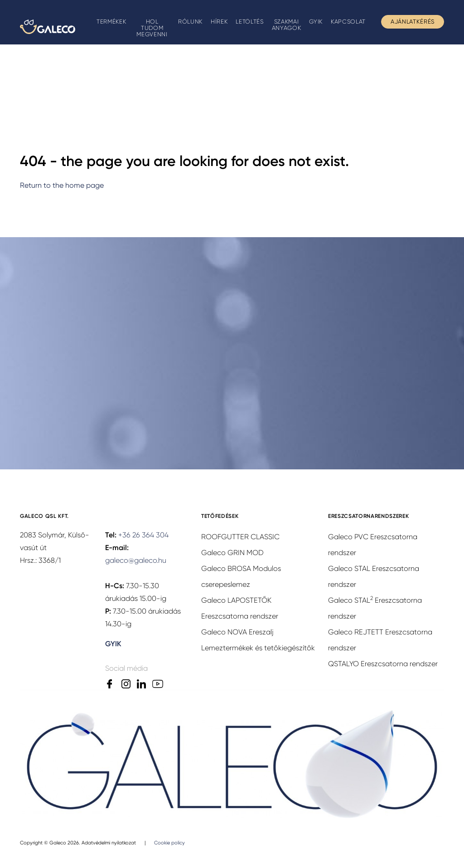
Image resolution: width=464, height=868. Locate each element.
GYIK (316, 22)
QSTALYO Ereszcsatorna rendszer (383, 664)
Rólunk (190, 22)
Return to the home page (62, 185)
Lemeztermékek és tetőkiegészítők (258, 648)
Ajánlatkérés (413, 22)
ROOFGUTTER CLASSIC (240, 537)
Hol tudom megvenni (152, 28)
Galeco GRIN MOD (232, 553)
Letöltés (249, 22)
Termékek (111, 22)
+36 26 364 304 (143, 535)
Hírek (219, 22)
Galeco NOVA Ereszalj (237, 632)
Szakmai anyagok (287, 25)
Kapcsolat (348, 22)
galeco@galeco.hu (136, 560)
